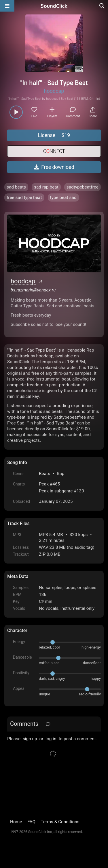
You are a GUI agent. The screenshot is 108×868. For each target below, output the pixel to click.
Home (16, 822)
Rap (61, 474)
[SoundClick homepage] (54, 6)
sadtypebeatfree (83, 187)
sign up (30, 739)
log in (51, 739)
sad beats (16, 187)
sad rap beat (46, 187)
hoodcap (54, 91)
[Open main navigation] (7, 6)
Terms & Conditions (60, 822)
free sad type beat (24, 197)
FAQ (31, 822)
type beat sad (63, 197)
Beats (44, 474)
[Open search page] (102, 6)
